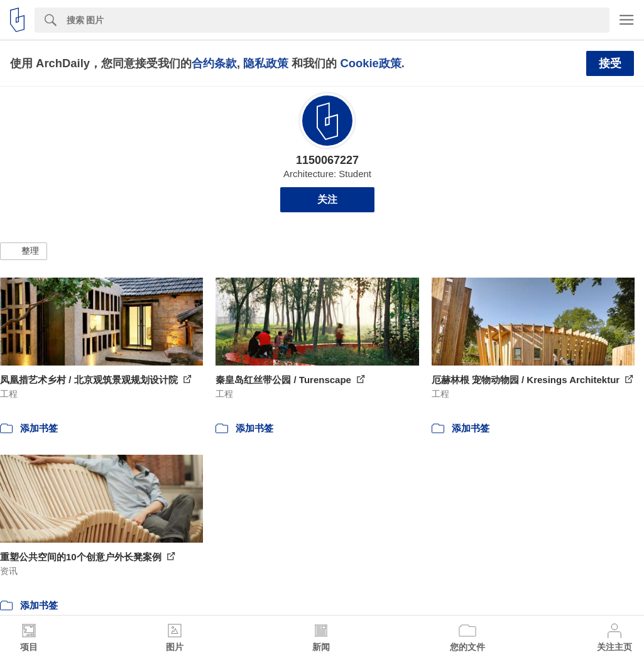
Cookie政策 (370, 63)
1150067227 (327, 160)
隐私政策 (266, 63)
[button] (24, 251)
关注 (327, 199)
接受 (610, 63)
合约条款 (214, 63)
